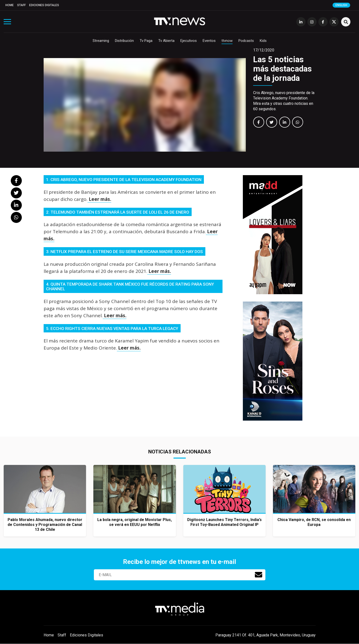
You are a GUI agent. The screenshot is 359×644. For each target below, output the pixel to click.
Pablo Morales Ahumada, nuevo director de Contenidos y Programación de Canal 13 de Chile (45, 525)
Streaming (101, 41)
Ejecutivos (189, 41)
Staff (21, 5)
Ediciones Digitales (44, 5)
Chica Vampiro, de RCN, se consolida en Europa (314, 522)
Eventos (209, 41)
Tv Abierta (166, 41)
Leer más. (99, 199)
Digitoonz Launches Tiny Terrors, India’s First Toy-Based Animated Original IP (224, 522)
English (341, 5)
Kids (263, 41)
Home (10, 5)
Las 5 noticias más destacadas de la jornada (282, 69)
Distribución (124, 41)
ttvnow (227, 41)
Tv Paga (146, 41)
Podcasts (246, 41)
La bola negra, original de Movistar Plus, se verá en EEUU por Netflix (135, 522)
